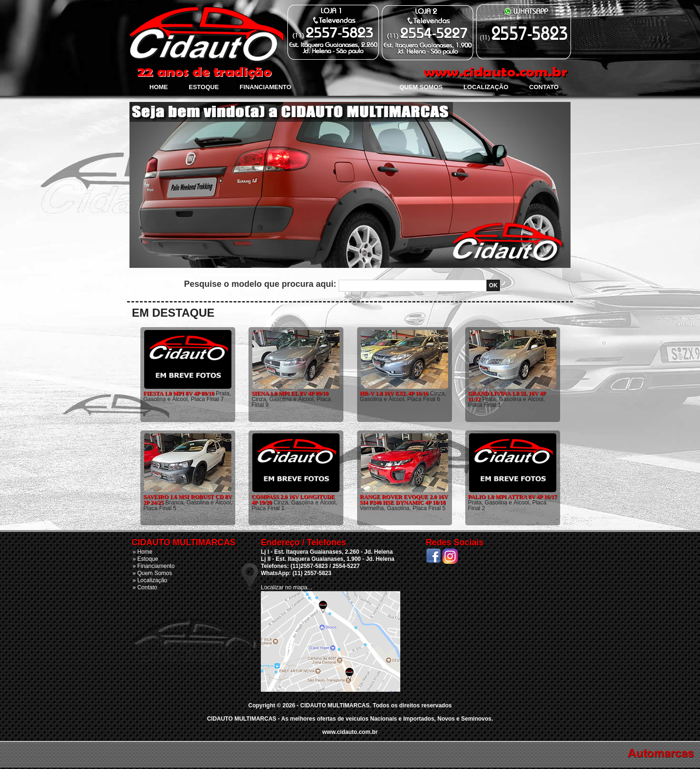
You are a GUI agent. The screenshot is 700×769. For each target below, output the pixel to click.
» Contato (145, 587)
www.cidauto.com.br (350, 732)
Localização (486, 87)
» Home (142, 552)
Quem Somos (421, 87)
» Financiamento (153, 566)
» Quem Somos (152, 573)
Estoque (204, 87)
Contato (544, 87)
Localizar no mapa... (286, 587)
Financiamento (265, 87)
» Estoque (145, 559)
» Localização (150, 580)
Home (159, 87)
